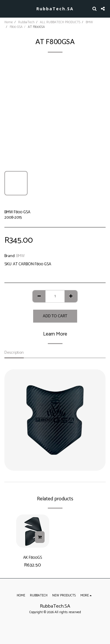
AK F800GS (33, 558)
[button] (6, 8)
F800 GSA (16, 27)
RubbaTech (26, 22)
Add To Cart (55, 316)
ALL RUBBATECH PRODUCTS (60, 22)
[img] (33, 531)
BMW (89, 22)
